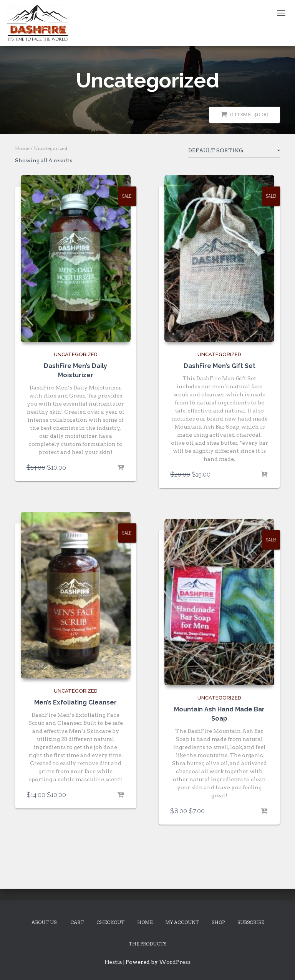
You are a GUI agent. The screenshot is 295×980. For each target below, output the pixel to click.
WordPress (175, 962)
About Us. (45, 922)
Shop (218, 922)
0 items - (244, 114)
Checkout (110, 922)
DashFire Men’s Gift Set (220, 366)
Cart (77, 922)
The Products (147, 944)
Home (22, 148)
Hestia (113, 962)
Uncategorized (76, 354)
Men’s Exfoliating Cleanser (75, 702)
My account (182, 922)
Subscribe (251, 922)
